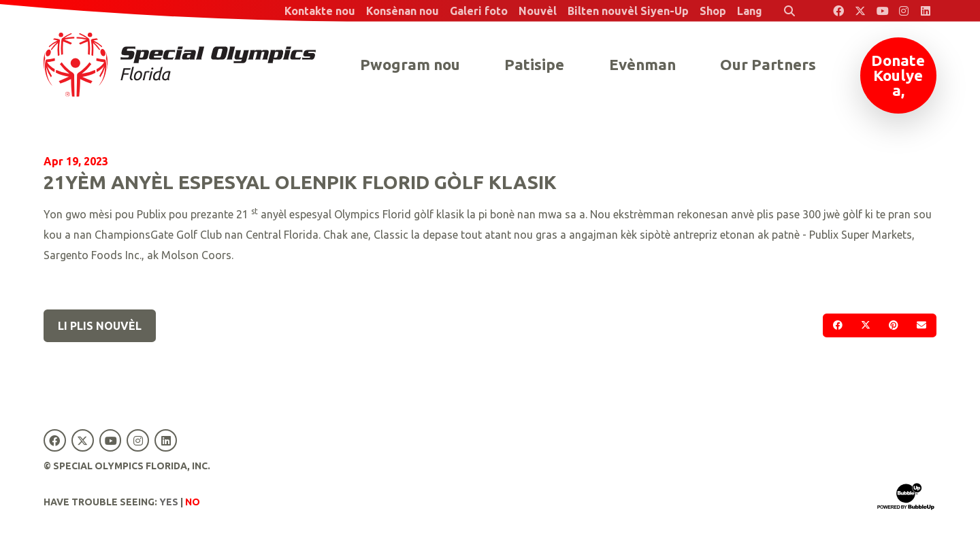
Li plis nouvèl (100, 326)
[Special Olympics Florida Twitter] (860, 11)
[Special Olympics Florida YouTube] (882, 11)
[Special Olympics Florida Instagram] (904, 11)
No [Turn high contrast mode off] (193, 502)
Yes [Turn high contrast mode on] (169, 502)
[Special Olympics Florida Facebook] (838, 11)
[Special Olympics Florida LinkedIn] (926, 11)
